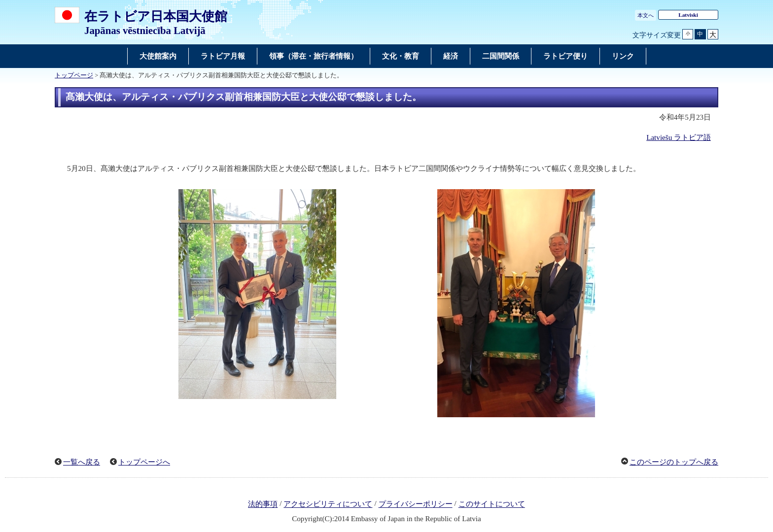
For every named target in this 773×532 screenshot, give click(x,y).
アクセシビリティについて (328, 504)
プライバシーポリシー (416, 504)
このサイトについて (492, 504)
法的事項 (263, 504)
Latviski (688, 15)
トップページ (74, 75)
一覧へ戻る (82, 462)
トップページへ (144, 462)
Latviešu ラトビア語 (679, 137)
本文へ (646, 15)
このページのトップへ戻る (674, 462)
